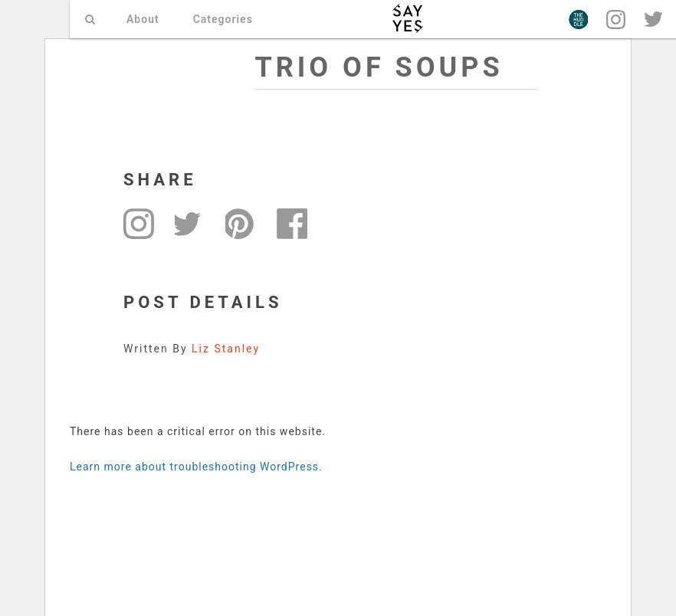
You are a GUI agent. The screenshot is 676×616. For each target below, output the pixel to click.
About (143, 19)
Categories (223, 19)
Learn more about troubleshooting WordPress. (196, 467)
